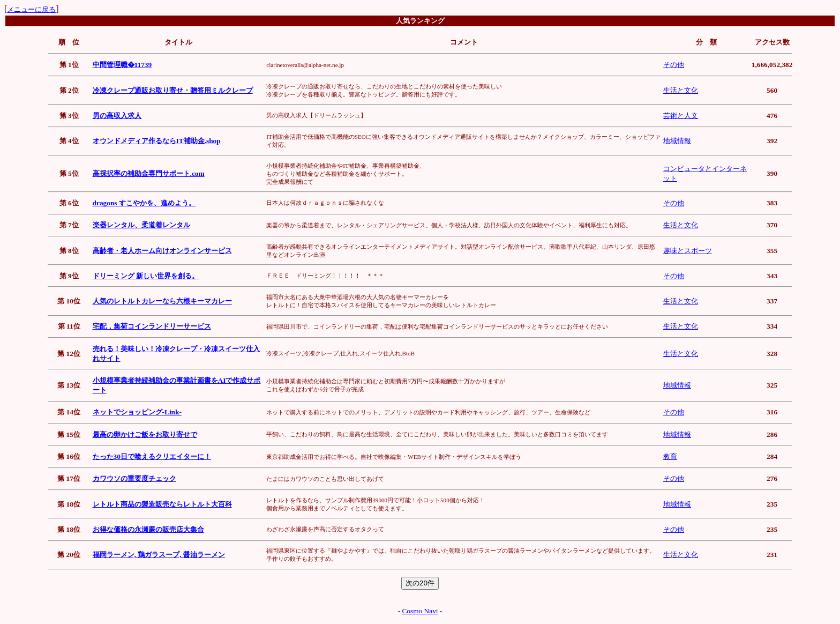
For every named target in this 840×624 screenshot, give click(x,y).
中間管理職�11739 (122, 65)
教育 (670, 456)
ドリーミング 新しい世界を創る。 (146, 276)
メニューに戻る (31, 9)
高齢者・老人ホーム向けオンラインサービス (162, 251)
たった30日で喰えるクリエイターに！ (152, 456)
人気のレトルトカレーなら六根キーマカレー (162, 301)
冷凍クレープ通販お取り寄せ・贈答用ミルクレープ (173, 90)
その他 (674, 65)
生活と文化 (681, 90)
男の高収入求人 (117, 116)
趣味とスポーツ (688, 251)
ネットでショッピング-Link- (137, 412)
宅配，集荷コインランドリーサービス (152, 326)
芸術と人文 (681, 116)
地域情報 (677, 141)
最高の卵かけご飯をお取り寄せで (145, 434)
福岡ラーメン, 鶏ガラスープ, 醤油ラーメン (159, 555)
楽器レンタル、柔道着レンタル (141, 225)
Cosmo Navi (420, 611)
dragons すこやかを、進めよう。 (144, 203)
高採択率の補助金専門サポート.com (149, 173)
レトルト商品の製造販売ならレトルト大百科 (162, 504)
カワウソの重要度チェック (134, 478)
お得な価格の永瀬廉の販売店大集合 (148, 529)
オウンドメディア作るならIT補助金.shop (157, 141)
